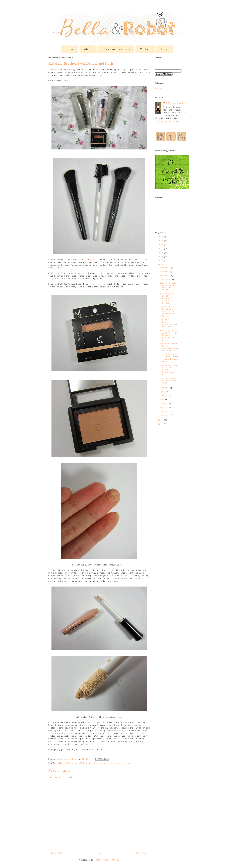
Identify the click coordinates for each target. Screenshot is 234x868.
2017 (161, 249)
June (163, 396)
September (166, 280)
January (165, 415)
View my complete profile (169, 122)
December (166, 268)
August (165, 388)
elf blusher (70, 763)
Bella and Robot (69, 759)
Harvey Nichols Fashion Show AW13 (168, 381)
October (165, 276)
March (164, 408)
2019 (161, 241)
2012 (161, 420)
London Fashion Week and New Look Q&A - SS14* (168, 287)
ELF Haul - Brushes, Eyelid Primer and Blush (168, 323)
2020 (161, 237)
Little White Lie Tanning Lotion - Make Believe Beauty (169, 358)
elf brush (84, 763)
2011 (161, 424)
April (164, 404)
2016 (161, 253)
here (93, 260)
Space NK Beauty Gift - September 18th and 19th (169, 347)
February (166, 411)
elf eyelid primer (101, 763)
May (163, 400)
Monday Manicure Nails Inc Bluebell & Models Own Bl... (169, 370)
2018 (161, 245)
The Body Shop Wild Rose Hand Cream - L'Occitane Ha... (169, 335)
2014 (161, 261)
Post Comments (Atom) (107, 860)
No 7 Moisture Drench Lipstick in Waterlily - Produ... (167, 298)
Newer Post (56, 853)
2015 (161, 257)
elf (59, 763)
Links (165, 49)
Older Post (142, 853)
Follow (159, 89)
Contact (145, 49)
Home (69, 49)
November (166, 272)
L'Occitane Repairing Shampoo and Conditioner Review (167, 311)
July (163, 392)
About (88, 49)
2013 (161, 264)
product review (122, 763)
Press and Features (116, 49)
